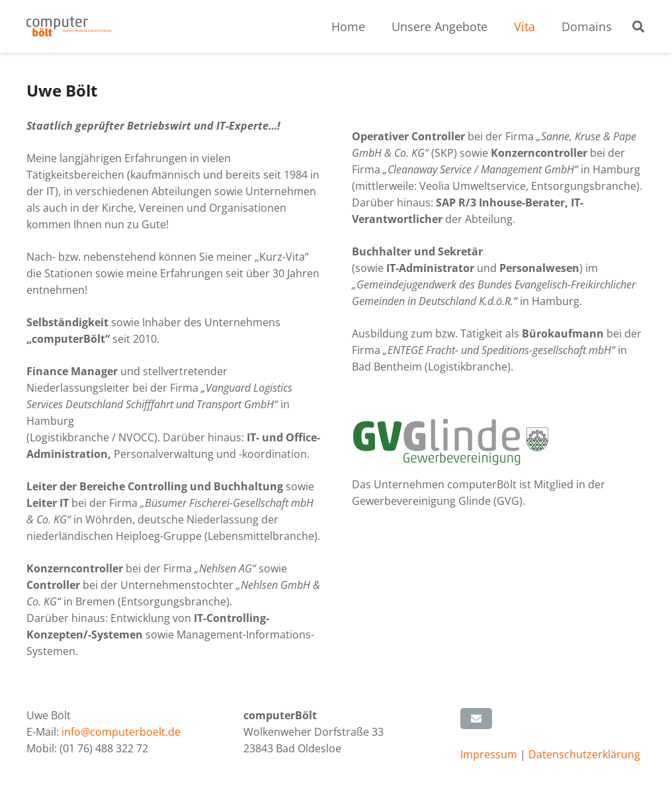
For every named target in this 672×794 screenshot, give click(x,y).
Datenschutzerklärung (584, 754)
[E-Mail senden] (476, 719)
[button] (638, 27)
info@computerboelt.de (121, 732)
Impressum (490, 754)
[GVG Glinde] (499, 442)
